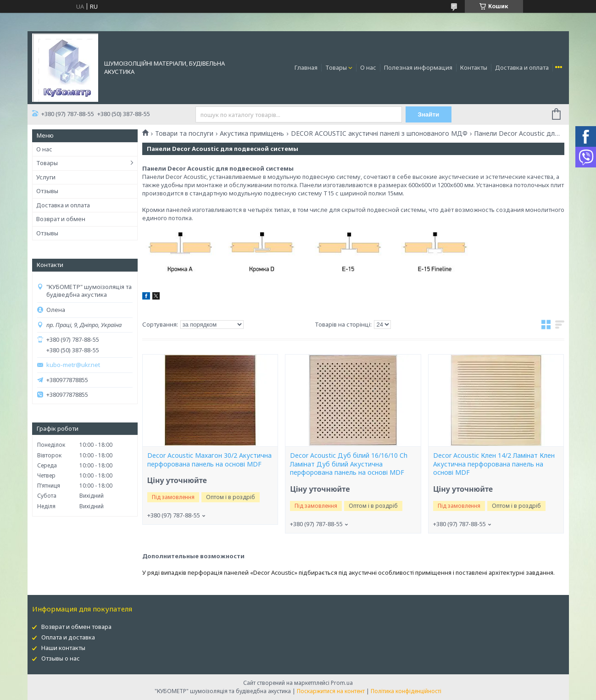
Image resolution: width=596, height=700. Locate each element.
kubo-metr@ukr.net (73, 365)
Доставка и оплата (522, 67)
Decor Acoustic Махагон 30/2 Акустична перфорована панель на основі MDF (209, 460)
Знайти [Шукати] (428, 114)
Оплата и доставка (68, 637)
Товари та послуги (184, 133)
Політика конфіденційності (406, 691)
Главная (306, 67)
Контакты (474, 67)
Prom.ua (342, 683)
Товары (336, 67)
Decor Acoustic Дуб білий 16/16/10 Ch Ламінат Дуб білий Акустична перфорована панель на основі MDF (349, 464)
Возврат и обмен (61, 219)
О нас (368, 67)
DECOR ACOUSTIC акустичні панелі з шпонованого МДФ (379, 133)
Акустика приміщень (252, 133)
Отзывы (47, 191)
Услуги (46, 177)
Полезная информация (418, 67)
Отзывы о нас (61, 658)
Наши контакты (63, 648)
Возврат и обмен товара (76, 627)
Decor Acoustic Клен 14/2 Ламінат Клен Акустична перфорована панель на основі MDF (494, 464)
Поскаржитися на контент (331, 691)
